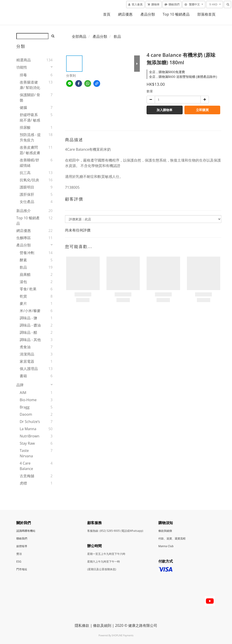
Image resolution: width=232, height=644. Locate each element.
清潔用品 (27, 354)
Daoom (26, 414)
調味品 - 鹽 (28, 318)
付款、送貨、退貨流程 (172, 538)
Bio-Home (28, 400)
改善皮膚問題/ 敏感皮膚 (30, 150)
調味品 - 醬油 (30, 325)
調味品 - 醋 (28, 332)
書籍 (23, 376)
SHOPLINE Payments (123, 635)
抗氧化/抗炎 (29, 180)
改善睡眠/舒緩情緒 (29, 163)
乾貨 (23, 296)
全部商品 (79, 36)
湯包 (23, 282)
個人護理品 (29, 369)
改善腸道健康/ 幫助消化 (30, 85)
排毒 (23, 75)
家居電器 (27, 361)
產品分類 (148, 14)
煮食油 (25, 347)
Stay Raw (27, 443)
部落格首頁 (206, 14)
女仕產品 (27, 202)
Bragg (25, 407)
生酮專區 (24, 238)
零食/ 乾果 (28, 289)
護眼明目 (27, 187)
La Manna (28, 429)
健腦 (23, 107)
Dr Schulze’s (30, 422)
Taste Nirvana (26, 453)
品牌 (20, 385)
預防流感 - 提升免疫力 (30, 137)
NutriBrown (30, 436)
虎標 (23, 483)
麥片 (23, 303)
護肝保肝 (27, 194)
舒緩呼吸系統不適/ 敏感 (30, 117)
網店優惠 (125, 14)
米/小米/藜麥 (30, 311)
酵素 (23, 260)
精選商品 (24, 60)
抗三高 (25, 173)
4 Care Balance (26, 466)
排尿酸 (25, 127)
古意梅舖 (27, 476)
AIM (23, 393)
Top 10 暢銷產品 (176, 14)
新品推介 (24, 211)
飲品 (23, 267)
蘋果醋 (25, 274)
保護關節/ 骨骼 (30, 98)
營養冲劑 (27, 253)
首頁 (107, 14)
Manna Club (166, 546)
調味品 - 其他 (30, 340)
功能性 (22, 67)
